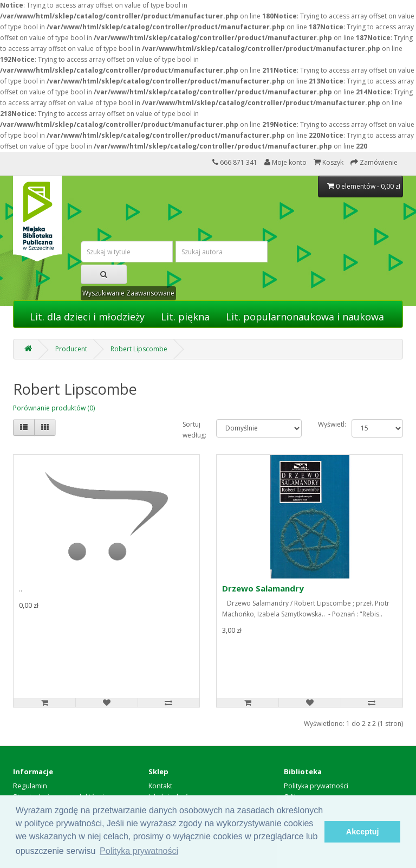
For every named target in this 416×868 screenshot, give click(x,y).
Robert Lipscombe (139, 349)
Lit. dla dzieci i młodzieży (87, 317)
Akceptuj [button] (363, 832)
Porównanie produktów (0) (54, 408)
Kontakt (160, 786)
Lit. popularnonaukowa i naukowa (305, 317)
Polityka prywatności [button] (139, 851)
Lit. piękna (185, 317)
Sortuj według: (191, 430)
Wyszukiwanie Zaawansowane (128, 293)
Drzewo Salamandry (263, 588)
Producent (71, 349)
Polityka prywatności (316, 786)
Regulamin (30, 786)
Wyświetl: (327, 424)
